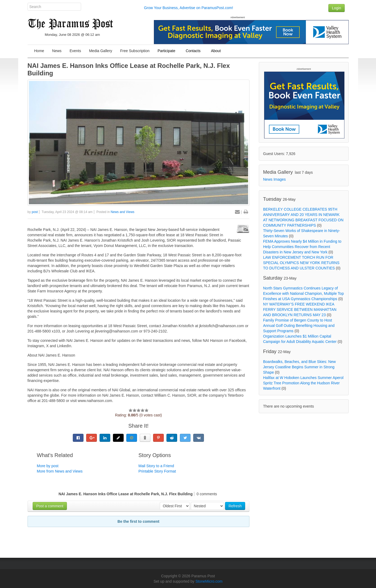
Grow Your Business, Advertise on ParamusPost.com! (189, 8)
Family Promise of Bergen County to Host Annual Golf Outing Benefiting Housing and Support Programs (299, 326)
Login (336, 8)
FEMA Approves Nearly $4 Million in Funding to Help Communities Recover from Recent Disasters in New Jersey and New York (302, 247)
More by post (48, 466)
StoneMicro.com (209, 581)
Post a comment (50, 506)
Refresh (235, 506)
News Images (274, 179)
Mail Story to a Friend (156, 466)
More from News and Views (60, 471)
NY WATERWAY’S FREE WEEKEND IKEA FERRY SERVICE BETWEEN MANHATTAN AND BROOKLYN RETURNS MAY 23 (300, 310)
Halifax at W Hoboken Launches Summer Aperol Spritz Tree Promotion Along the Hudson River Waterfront (303, 383)
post (35, 212)
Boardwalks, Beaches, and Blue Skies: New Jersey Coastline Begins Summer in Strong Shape (299, 367)
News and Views (123, 212)
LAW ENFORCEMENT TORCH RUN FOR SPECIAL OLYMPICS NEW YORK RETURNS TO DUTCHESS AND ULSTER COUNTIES (301, 263)
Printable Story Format (157, 471)
